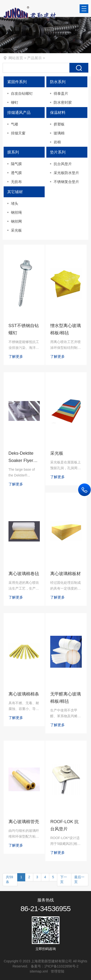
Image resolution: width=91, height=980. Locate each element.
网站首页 (16, 58)
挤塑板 (59, 124)
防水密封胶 (63, 102)
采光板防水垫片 (66, 173)
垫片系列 (58, 152)
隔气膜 (16, 164)
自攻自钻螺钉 (22, 93)
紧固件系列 (17, 82)
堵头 (15, 203)
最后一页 (79, 879)
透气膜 (16, 173)
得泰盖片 (61, 93)
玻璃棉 (59, 133)
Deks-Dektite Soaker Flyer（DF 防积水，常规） (23, 457)
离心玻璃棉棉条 (24, 694)
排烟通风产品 (19, 113)
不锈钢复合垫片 (66, 182)
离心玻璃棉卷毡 (24, 574)
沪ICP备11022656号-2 (61, 966)
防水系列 (58, 82)
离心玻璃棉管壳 (24, 822)
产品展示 (34, 58)
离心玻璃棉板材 (66, 574)
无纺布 (16, 182)
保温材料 (58, 113)
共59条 (9, 879)
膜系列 (13, 152)
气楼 (15, 124)
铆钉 (15, 102)
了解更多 (16, 356)
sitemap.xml (39, 971)
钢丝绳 (16, 212)
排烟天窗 (18, 133)
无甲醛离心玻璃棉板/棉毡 (66, 698)
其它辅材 (15, 192)
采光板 (16, 230)
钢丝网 (16, 221)
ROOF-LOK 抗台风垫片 (64, 825)
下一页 (64, 879)
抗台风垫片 (63, 164)
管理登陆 (58, 971)
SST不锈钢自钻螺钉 (24, 329)
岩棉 (57, 142)
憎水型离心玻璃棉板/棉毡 (66, 329)
